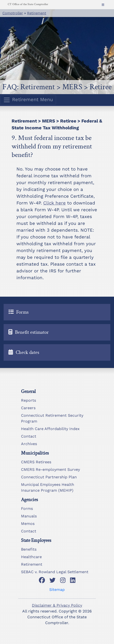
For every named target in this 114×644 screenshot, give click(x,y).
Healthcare (31, 557)
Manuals (29, 516)
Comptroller (13, 13)
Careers (28, 408)
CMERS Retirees (36, 462)
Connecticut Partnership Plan (49, 477)
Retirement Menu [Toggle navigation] (28, 100)
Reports (28, 400)
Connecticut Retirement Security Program (52, 418)
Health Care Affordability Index (50, 429)
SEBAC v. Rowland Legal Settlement (55, 572)
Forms (27, 509)
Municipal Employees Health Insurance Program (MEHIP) (48, 487)
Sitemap (57, 590)
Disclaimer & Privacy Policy (57, 605)
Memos (28, 524)
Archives (29, 444)
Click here (54, 203)
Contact (29, 436)
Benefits (29, 549)
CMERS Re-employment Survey (50, 469)
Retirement (37, 13)
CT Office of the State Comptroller (28, 4)
